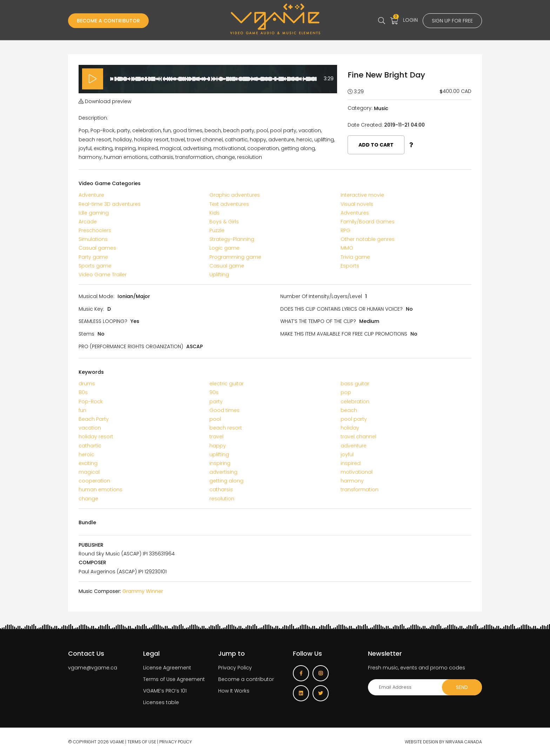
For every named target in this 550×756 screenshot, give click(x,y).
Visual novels (357, 204)
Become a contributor (246, 679)
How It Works (234, 691)
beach (349, 410)
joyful (347, 454)
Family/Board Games (368, 222)
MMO (347, 248)
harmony (352, 481)
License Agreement (167, 668)
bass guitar (355, 384)
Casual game (227, 266)
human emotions (100, 490)
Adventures (355, 213)
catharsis (221, 490)
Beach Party (94, 419)
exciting (88, 463)
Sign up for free (452, 21)
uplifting (219, 454)
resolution (222, 499)
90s (214, 392)
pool (215, 419)
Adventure (91, 195)
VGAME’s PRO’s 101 (165, 691)
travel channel (358, 437)
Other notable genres (368, 239)
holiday (350, 428)
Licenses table (161, 702)
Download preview (105, 101)
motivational (357, 472)
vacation (90, 428)
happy (218, 446)
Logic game (224, 248)
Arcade (88, 222)
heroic (86, 454)
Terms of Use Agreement (174, 679)
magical (89, 472)
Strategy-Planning (232, 239)
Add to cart (376, 145)
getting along (226, 481)
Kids (214, 213)
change (88, 499)
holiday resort (96, 437)
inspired (351, 463)
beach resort (226, 428)
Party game (93, 257)
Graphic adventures (235, 195)
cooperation (94, 481)
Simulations (93, 239)
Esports (350, 266)
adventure (354, 446)
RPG (346, 230)
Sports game (95, 266)
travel (216, 437)
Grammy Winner (143, 591)
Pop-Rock (91, 401)
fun (82, 410)
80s (83, 392)
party (216, 401)
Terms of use (142, 742)
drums (87, 384)
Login (410, 20)
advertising (223, 472)
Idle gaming (94, 213)
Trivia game (355, 257)
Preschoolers (95, 230)
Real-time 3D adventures (110, 204)
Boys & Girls (224, 222)
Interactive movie (362, 195)
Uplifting (219, 275)
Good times (224, 410)
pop (346, 392)
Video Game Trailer (103, 275)
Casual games (97, 248)
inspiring (220, 463)
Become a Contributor (108, 21)
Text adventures (229, 204)
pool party (354, 419)
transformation (360, 490)
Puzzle (217, 230)
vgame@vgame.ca (93, 668)
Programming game (235, 257)
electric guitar (227, 384)
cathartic (90, 446)
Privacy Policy (235, 668)
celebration (355, 401)
